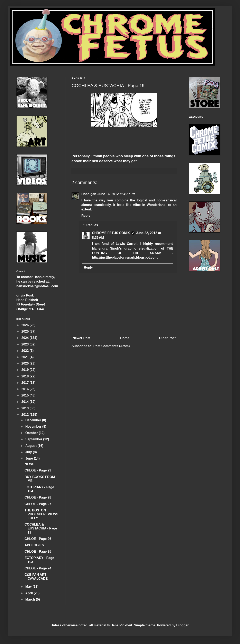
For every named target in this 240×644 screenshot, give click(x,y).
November (34, 426)
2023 (26, 344)
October (32, 433)
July (29, 452)
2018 (26, 376)
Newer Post (81, 338)
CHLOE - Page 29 (38, 470)
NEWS (29, 464)
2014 (26, 402)
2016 (26, 389)
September (34, 439)
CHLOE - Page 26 (38, 539)
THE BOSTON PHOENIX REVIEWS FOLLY (41, 514)
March (31, 599)
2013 (26, 408)
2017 (26, 383)
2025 (26, 331)
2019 (26, 370)
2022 (26, 351)
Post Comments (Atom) (112, 346)
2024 (26, 338)
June (30, 458)
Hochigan (89, 194)
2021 (26, 357)
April (30, 593)
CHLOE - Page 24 (38, 568)
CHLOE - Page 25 (38, 551)
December (34, 420)
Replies (92, 225)
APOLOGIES (34, 545)
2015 (26, 395)
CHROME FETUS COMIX (111, 233)
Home (125, 338)
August (31, 446)
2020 (26, 363)
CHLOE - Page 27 (38, 504)
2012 (26, 415)
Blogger (182, 625)
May (29, 587)
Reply (86, 216)
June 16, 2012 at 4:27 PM (116, 194)
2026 (26, 325)
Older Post (167, 338)
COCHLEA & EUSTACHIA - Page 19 (41, 528)
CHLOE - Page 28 (38, 497)
